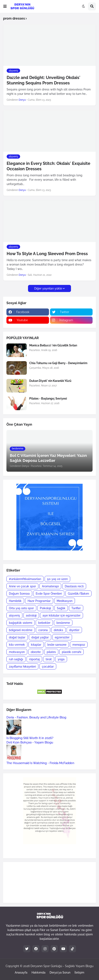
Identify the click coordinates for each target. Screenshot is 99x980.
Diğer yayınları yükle (48, 288)
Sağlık (61, 608)
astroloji (31, 615)
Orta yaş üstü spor (21, 608)
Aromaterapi (50, 586)
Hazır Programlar (39, 601)
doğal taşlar (17, 637)
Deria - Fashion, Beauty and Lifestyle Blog (36, 717)
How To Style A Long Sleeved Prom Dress (47, 254)
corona (43, 630)
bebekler (44, 623)
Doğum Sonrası (19, 594)
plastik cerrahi (71, 652)
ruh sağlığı (16, 659)
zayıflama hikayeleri (22, 667)
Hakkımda (38, 972)
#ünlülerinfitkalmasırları (25, 579)
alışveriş (14, 615)
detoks (58, 630)
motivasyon (17, 652)
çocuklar (48, 667)
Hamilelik (15, 601)
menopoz (79, 645)
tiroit (49, 659)
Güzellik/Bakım (78, 594)
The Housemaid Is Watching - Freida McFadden (40, 763)
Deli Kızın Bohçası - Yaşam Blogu (30, 742)
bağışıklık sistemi (21, 623)
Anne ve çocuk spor (22, 586)
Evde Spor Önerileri (49, 594)
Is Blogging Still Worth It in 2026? (30, 738)
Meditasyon (65, 601)
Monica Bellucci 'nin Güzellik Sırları (53, 345)
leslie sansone (57, 645)
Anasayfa (21, 972)
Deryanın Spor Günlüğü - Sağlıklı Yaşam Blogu (62, 966)
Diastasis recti (74, 586)
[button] (5, 6)
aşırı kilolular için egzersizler (62, 615)
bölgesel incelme (21, 630)
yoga (61, 659)
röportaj (34, 659)
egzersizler (62, 637)
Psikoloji (45, 608)
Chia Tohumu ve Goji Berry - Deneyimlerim (58, 363)
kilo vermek (17, 645)
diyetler (74, 630)
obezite (36, 652)
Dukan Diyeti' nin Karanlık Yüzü (50, 381)
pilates (51, 652)
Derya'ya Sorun (60, 972)
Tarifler (76, 608)
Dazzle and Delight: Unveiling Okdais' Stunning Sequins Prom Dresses (43, 80)
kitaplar (36, 645)
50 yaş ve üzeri (57, 579)
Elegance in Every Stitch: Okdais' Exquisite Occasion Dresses (48, 166)
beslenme (63, 623)
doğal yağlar (40, 637)
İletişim (79, 972)
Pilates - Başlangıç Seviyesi (48, 399)
